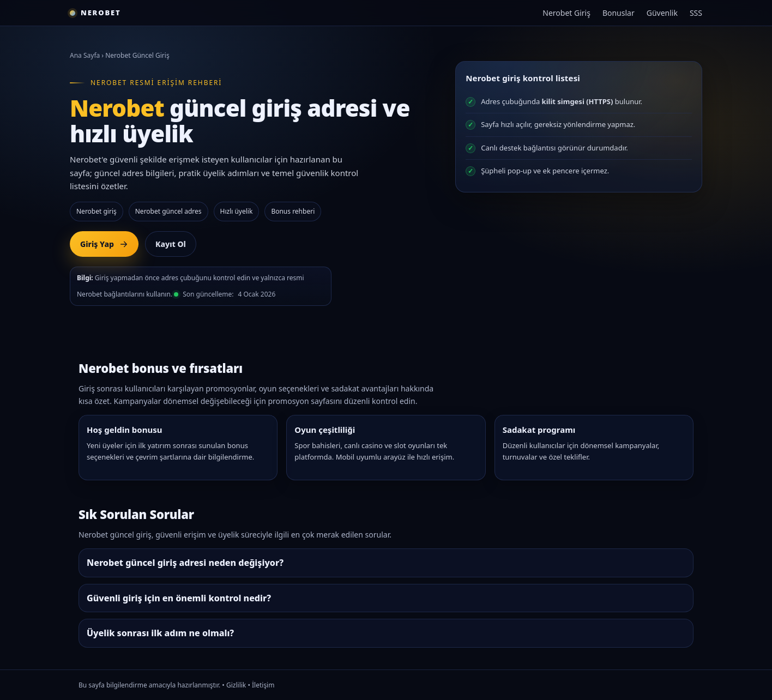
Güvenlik (662, 13)
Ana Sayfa (85, 55)
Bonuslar (619, 13)
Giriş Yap (104, 244)
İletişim (263, 685)
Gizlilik (236, 685)
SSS (696, 13)
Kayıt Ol (171, 244)
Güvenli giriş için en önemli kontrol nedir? (179, 598)
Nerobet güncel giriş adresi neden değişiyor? (185, 563)
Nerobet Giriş (566, 13)
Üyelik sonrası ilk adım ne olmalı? (160, 633)
